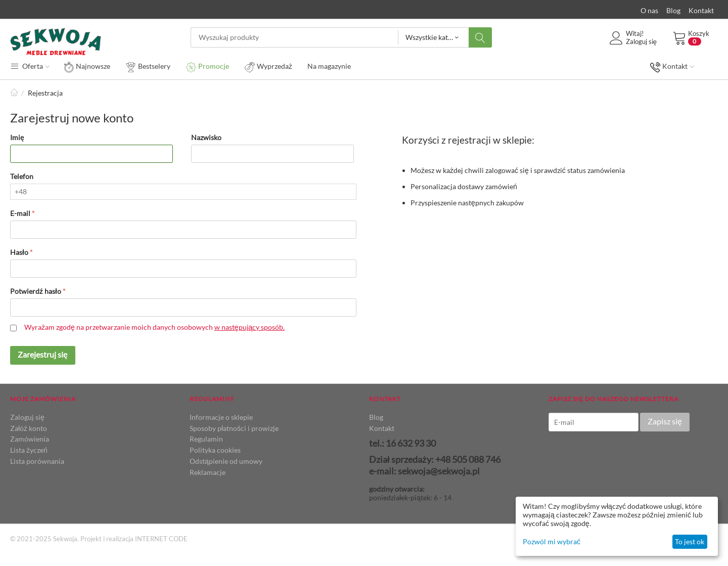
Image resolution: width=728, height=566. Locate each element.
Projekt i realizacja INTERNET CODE (134, 539)
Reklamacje (208, 472)
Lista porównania (37, 461)
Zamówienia (30, 439)
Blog (673, 10)
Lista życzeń (29, 450)
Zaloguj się (27, 417)
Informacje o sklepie (221, 417)
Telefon (22, 176)
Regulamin (206, 439)
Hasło (19, 252)
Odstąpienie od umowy (226, 461)
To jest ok (690, 541)
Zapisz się (665, 421)
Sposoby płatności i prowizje (234, 428)
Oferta (30, 66)
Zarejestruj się (43, 354)
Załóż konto (29, 428)
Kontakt (701, 10)
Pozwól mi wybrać (552, 541)
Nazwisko (206, 137)
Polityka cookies (215, 450)
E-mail (20, 213)
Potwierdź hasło (36, 291)
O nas (649, 10)
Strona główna (14, 93)
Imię (17, 137)
